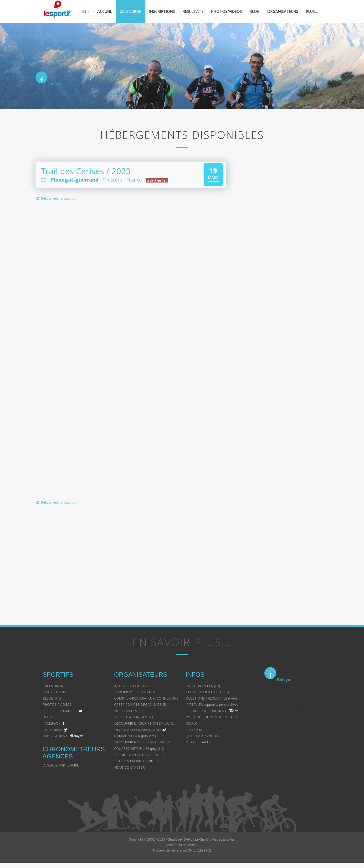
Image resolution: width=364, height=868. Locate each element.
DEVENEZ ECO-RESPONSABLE (138, 730)
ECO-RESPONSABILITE (60, 711)
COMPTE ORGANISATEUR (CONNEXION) (146, 698)
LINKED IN (194, 730)
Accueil (105, 11)
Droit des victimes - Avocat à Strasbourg (296, 717)
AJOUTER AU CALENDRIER (135, 686)
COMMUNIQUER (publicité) (135, 736)
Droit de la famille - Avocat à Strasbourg (295, 705)
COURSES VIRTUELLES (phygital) (139, 749)
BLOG (47, 717)
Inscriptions (162, 11)
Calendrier (131, 11)
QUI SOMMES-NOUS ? (203, 736)
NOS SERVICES (126, 711)
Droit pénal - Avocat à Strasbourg (290, 711)
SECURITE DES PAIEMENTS (207, 711)
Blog (255, 11)
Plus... (312, 11)
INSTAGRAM (52, 730)
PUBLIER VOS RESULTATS (135, 692)
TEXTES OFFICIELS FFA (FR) (207, 692)
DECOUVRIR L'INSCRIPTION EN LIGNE (144, 723)
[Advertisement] (127, 555)
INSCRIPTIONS (54, 692)
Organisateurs (283, 11)
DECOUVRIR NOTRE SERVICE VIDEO (142, 742)
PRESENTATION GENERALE (136, 717)
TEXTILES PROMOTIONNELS (137, 761)
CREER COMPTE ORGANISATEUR (140, 704)
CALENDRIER (53, 686)
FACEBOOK (52, 723)
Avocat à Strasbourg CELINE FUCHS (213, 755)
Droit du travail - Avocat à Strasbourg (293, 730)
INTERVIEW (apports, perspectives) (213, 704)
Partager (55, 84)
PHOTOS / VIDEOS (57, 704)
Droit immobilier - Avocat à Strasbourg (294, 723)
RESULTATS (52, 698)
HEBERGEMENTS (56, 736)
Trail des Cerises (72, 171)
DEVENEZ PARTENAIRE (61, 765)
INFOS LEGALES (198, 742)
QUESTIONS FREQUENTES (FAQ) (211, 698)
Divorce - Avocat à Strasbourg (288, 698)
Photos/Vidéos (227, 11)
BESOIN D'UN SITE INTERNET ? (139, 755)
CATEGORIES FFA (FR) (203, 686)
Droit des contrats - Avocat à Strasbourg (296, 736)
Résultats (193, 11)
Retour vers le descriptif (57, 198)
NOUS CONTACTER (129, 767)
